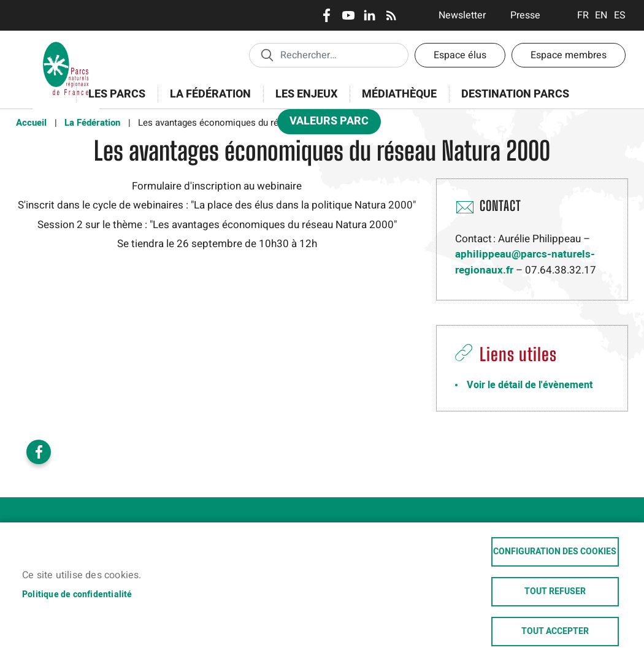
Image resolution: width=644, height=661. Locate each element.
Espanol (620, 15)
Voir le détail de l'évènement (530, 385)
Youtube (348, 15)
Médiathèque (399, 94)
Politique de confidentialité (77, 594)
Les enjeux (302, 101)
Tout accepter (555, 632)
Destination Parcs (515, 94)
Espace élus (460, 55)
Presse (525, 15)
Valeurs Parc (325, 124)
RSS (391, 15)
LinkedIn (370, 15)
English (601, 15)
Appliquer (267, 55)
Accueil (31, 123)
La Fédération (206, 101)
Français (583, 15)
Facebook (327, 15)
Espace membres (569, 55)
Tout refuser (555, 592)
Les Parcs (113, 101)
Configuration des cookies (555, 552)
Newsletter (462, 15)
